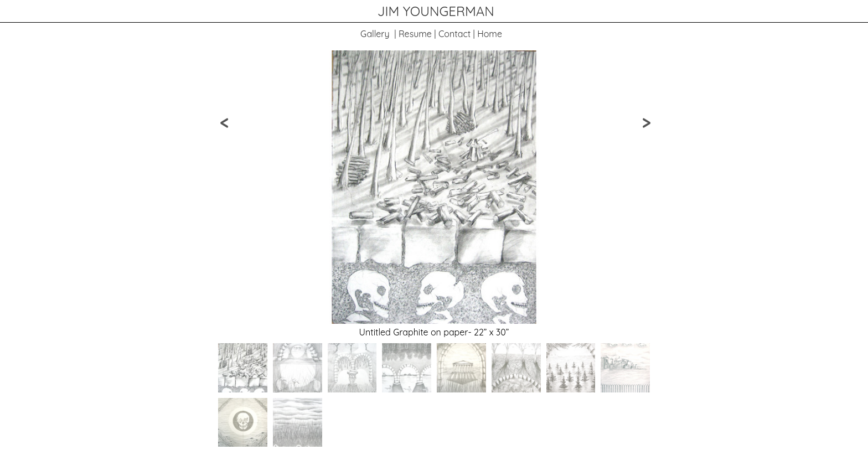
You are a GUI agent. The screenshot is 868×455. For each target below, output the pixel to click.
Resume (415, 34)
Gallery (375, 34)
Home (490, 34)
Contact (454, 34)
